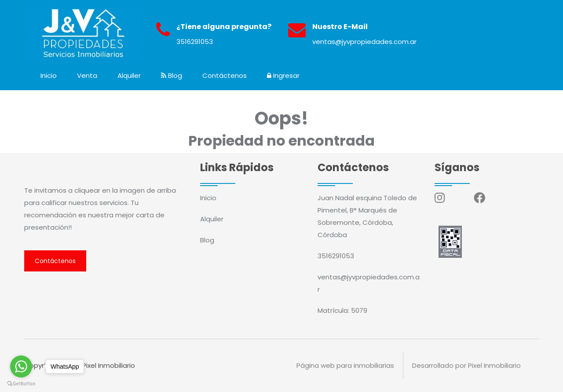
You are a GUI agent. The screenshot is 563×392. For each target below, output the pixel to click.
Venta (87, 75)
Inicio (49, 75)
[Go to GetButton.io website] (21, 383)
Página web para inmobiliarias (345, 365)
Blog (172, 75)
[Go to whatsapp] (21, 366)
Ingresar (283, 75)
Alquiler (129, 75)
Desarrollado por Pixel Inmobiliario (466, 365)
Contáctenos (225, 75)
